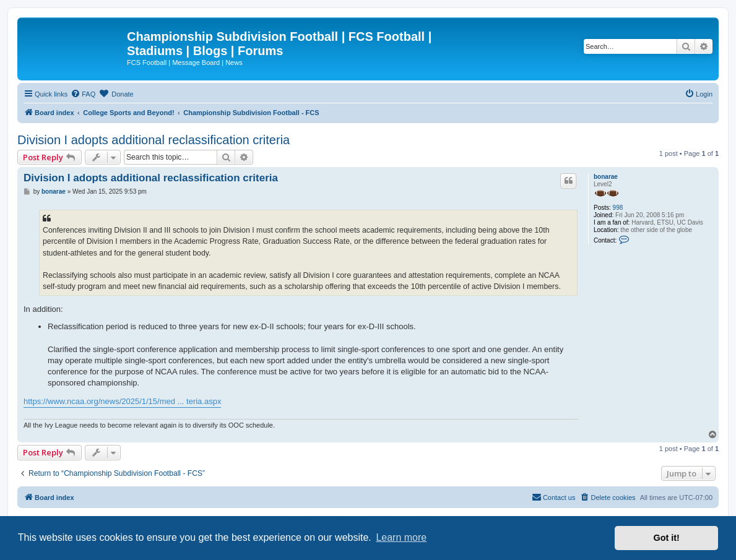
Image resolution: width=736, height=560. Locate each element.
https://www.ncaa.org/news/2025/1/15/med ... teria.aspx (122, 401)
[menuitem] (83, 94)
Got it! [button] (667, 538)
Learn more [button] (401, 537)
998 (618, 208)
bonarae (606, 177)
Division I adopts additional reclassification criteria (154, 140)
